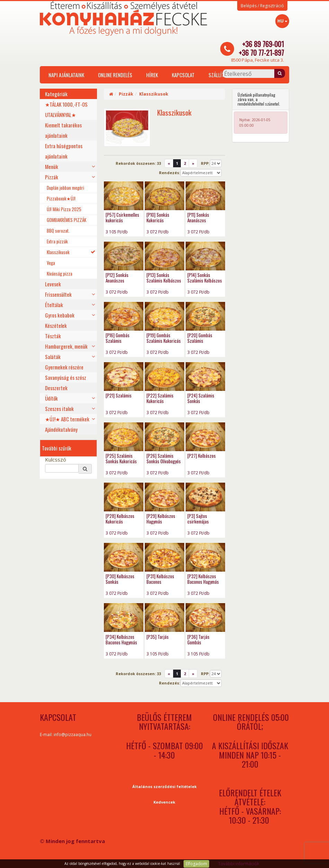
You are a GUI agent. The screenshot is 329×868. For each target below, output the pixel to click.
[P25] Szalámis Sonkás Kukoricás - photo (124, 437)
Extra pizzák (57, 241)
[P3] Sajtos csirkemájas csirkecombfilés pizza (201, 524)
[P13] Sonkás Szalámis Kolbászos (164, 278)
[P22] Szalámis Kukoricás (160, 398)
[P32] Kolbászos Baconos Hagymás (203, 579)
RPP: (205, 163)
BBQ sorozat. (58, 231)
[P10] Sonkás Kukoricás (158, 217)
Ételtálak (54, 305)
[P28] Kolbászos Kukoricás (120, 519)
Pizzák (52, 177)
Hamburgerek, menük (66, 346)
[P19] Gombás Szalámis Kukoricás (164, 338)
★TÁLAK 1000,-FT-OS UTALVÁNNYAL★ (66, 109)
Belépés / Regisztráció (262, 6)
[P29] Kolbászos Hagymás (161, 519)
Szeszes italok (59, 409)
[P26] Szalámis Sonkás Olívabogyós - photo (164, 437)
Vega (51, 263)
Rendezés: (170, 173)
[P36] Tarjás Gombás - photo (205, 618)
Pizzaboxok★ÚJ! (61, 198)
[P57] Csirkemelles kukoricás (122, 217)
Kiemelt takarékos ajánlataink (63, 130)
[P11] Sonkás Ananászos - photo (205, 196)
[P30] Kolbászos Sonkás (120, 579)
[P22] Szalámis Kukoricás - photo (164, 377)
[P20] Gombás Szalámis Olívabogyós (200, 341)
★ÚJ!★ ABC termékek (67, 419)
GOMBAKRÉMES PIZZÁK (66, 220)
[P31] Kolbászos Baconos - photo (164, 557)
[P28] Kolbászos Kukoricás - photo (124, 497)
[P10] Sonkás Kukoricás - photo (164, 196)
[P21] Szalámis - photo (124, 377)
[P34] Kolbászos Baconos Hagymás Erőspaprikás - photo (124, 618)
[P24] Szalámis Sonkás (201, 398)
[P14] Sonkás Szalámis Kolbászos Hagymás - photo (205, 256)
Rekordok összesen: (138, 163)
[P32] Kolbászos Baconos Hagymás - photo (205, 557)
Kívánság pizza (60, 274)
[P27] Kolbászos (202, 456)
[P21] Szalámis (119, 395)
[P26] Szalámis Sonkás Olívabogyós (164, 458)
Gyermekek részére (64, 367)
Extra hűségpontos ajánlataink (64, 151)
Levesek (53, 284)
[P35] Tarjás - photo (164, 618)
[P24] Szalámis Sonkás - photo (205, 377)
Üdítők (51, 398)
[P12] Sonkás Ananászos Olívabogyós (117, 280)
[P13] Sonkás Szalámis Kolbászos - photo (164, 256)
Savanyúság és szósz (66, 377)
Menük (52, 167)
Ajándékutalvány (61, 429)
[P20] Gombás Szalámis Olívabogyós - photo (205, 316)
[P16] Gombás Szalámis (118, 338)
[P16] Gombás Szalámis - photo (124, 316)
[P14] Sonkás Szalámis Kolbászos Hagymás (205, 280)
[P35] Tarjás (158, 637)
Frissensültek (58, 294)
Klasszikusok (58, 252)
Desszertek (56, 388)
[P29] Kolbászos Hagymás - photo (164, 497)
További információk (239, 864)
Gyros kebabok (60, 315)
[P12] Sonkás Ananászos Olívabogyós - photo (124, 256)
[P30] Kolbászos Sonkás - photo (124, 557)
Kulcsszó (56, 459)
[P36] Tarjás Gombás (198, 639)
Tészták (53, 336)
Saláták (53, 357)
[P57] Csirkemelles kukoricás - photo (124, 196)
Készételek (56, 325)
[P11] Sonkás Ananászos (198, 217)
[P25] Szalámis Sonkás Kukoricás (121, 458)
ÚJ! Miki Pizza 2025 (64, 209)
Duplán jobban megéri (65, 188)
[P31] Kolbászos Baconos (160, 579)
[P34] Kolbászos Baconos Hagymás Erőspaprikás (121, 642)
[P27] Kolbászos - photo (205, 437)
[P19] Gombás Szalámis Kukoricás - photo (164, 316)
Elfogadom (196, 864)
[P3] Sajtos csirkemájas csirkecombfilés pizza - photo (205, 497)
